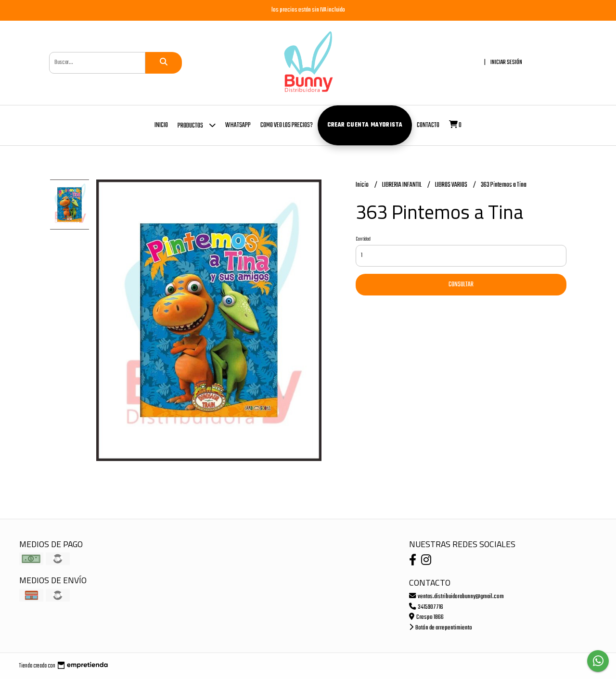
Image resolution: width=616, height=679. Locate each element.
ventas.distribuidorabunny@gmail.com (456, 596)
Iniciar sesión (506, 62)
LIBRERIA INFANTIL (402, 185)
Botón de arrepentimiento (441, 628)
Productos (197, 125)
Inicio (161, 125)
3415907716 (426, 607)
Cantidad (363, 239)
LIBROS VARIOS (452, 185)
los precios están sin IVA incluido (308, 10)
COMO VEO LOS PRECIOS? (287, 125)
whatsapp (238, 125)
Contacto (428, 125)
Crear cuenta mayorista (365, 125)
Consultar (461, 285)
